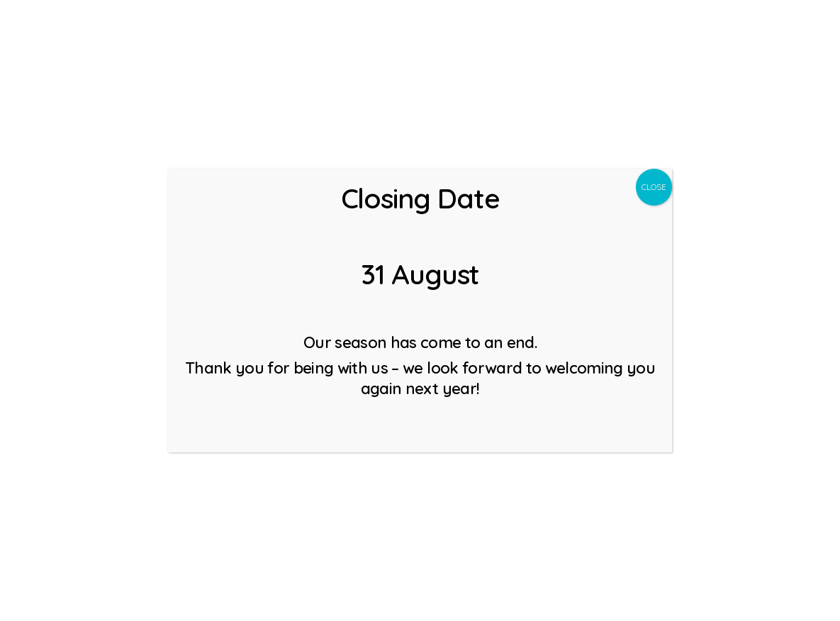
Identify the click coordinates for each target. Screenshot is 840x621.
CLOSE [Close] (654, 187)
